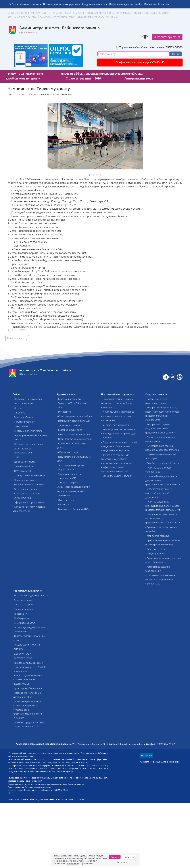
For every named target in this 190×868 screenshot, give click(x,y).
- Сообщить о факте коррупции (117, 476)
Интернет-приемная (167, 37)
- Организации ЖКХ (22, 471)
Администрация (31, 4)
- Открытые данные (67, 500)
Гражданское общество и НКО (151, 13)
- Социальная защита (23, 609)
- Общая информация (23, 404)
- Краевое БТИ (20, 614)
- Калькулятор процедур (157, 536)
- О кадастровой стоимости (26, 645)
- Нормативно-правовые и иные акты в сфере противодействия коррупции (117, 403)
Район (13, 4)
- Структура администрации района (74, 416)
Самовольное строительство (57, 17)
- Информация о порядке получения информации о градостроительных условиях (160, 429)
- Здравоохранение (23, 600)
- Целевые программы (24, 462)
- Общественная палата (25, 489)
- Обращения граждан (68, 452)
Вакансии (150, 4)
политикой (73, 863)
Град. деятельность (95, 4)
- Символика (19, 413)
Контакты (163, 4)
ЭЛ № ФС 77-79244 (45, 759)
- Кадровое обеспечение (69, 430)
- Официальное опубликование (28, 502)
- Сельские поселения (24, 422)
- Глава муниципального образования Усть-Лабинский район (72, 403)
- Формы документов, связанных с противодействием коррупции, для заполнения (119, 433)
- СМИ (16, 457)
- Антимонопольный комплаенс (29, 484)
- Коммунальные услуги (24, 623)
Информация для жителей (126, 4)
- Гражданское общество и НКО (73, 509)
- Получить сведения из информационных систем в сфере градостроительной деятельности (163, 506)
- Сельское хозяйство (23, 466)
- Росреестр (63, 504)
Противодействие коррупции (62, 4)
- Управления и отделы (69, 425)
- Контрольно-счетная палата (28, 431)
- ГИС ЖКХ (18, 649)
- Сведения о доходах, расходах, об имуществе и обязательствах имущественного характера (119, 446)
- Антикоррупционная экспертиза (118, 412)
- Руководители (64, 412)
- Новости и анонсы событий (27, 399)
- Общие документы (155, 553)
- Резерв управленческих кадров (73, 434)
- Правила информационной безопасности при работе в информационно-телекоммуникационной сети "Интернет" (27, 710)
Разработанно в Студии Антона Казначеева (159, 762)
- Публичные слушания (24, 480)
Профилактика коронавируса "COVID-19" (140, 62)
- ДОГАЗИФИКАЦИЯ (22, 654)
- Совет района (20, 426)
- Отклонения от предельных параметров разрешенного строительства (160, 579)
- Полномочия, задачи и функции (73, 421)
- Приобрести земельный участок (162, 463)
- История (18, 408)
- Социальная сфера (23, 605)
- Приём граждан (21, 618)
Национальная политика (23, 17)
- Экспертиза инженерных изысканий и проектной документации (158, 493)
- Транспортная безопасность (28, 688)
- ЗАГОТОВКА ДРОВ (22, 658)
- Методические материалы (115, 425)
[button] (90, 175)
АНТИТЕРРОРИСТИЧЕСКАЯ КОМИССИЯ (28, 13)
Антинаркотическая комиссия (67, 13)
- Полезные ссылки (155, 549)
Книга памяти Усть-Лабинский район (98, 17)
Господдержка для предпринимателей (109, 13)
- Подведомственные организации (74, 439)
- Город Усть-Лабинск (24, 417)
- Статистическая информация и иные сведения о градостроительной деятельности (163, 518)
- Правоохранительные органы (29, 444)
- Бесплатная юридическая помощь (30, 595)
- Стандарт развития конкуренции (30, 475)
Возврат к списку (17, 338)
